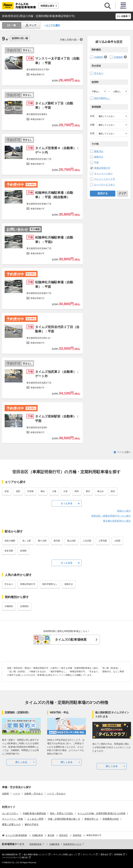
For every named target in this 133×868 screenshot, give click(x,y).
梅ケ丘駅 (42, 541)
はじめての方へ (10, 813)
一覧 (13, 25)
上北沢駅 (87, 541)
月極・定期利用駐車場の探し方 (64, 819)
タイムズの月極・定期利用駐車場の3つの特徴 (101, 813)
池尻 (18, 491)
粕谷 (113, 491)
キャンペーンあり (103, 173)
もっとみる (67, 503)
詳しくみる (21, 762)
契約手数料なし (102, 98)
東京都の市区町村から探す (117, 521)
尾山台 (100, 491)
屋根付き (99, 157)
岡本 (77, 491)
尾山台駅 (71, 541)
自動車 (5, 794)
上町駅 (117, 541)
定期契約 (119, 57)
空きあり (99, 73)
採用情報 (118, 855)
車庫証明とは (91, 819)
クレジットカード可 (105, 179)
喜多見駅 (9, 551)
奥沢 (88, 491)
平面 (96, 162)
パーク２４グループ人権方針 (15, 858)
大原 (65, 491)
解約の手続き (32, 824)
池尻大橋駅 (10, 541)
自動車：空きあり (34, 794)
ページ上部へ (124, 452)
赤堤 (7, 491)
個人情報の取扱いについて (36, 855)
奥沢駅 (57, 541)
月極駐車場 (54, 844)
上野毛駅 (103, 541)
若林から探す (124, 511)
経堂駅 (23, 551)
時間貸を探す (48, 6)
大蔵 (54, 491)
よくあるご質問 (35, 819)
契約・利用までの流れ (62, 813)
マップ (33, 25)
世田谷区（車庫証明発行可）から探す (111, 516)
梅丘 (43, 491)
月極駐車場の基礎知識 (34, 813)
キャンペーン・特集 (12, 819)
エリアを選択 (53, 25)
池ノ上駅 (27, 541)
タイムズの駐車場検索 (71, 640)
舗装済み (99, 151)
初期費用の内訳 (111, 819)
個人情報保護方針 (10, 855)
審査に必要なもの (11, 824)
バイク (17, 794)
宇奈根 (30, 491)
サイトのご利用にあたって (65, 855)
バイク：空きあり (56, 794)
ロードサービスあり (105, 185)
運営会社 (105, 855)
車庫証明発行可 (102, 168)
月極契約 (99, 57)
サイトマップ (89, 855)
